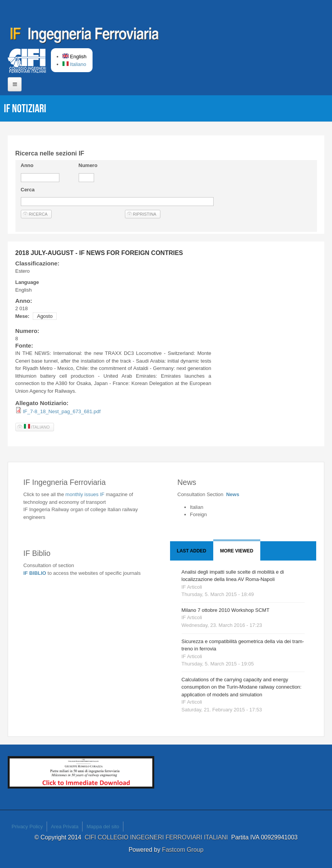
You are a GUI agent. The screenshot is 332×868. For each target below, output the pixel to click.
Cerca (28, 190)
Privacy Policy (27, 827)
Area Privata (65, 827)
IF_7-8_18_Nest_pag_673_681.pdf (62, 411)
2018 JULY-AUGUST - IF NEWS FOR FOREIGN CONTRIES (99, 253)
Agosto (45, 316)
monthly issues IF (86, 494)
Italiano (74, 64)
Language (27, 282)
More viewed (237, 551)
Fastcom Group (183, 850)
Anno (27, 165)
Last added (192, 551)
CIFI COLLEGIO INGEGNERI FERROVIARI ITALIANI (158, 837)
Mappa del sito (103, 827)
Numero (88, 165)
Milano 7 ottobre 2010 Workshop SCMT (226, 610)
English (74, 57)
